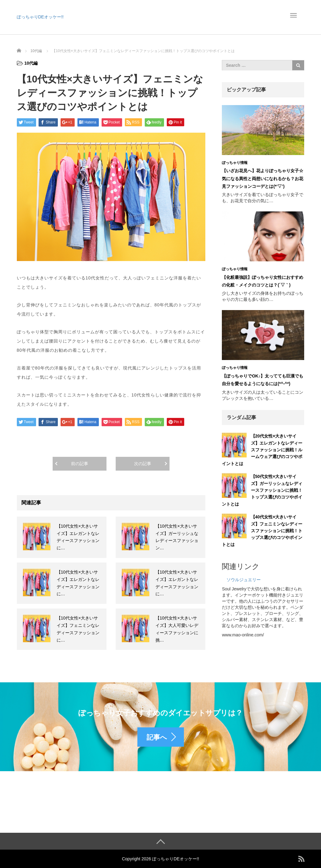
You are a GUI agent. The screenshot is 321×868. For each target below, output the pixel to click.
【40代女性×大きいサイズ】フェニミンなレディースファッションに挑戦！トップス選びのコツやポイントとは (262, 531)
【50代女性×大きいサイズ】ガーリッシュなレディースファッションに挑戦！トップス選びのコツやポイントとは (262, 490)
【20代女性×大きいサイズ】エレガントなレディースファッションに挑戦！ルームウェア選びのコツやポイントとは (262, 450)
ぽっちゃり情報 (235, 163)
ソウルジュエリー (244, 580)
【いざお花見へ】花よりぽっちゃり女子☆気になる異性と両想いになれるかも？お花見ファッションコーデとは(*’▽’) (263, 178)
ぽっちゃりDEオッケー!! (40, 17)
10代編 (31, 63)
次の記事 (143, 464)
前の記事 (80, 464)
